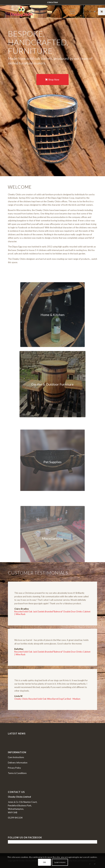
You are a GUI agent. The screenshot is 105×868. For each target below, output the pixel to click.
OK (45, 862)
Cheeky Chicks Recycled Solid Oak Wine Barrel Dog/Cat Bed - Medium (47, 699)
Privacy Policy (14, 768)
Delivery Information (18, 763)
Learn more (60, 862)
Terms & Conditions (17, 773)
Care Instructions (16, 757)
